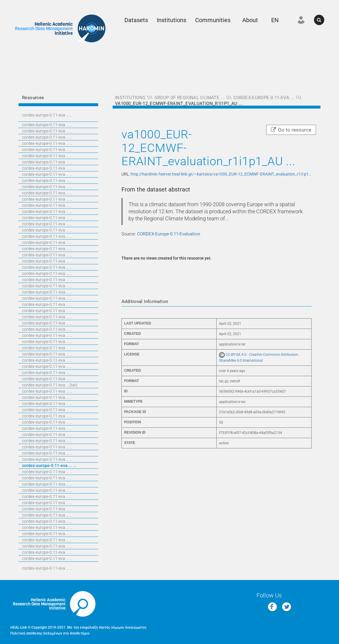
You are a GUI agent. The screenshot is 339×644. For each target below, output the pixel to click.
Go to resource (291, 130)
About (250, 20)
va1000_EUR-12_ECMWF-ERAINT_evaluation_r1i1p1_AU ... (179, 104)
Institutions (172, 20)
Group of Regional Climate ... (190, 98)
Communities (213, 20)
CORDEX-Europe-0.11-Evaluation (169, 234)
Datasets (136, 20)
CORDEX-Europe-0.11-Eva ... (264, 98)
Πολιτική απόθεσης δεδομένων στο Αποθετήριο (50, 633)
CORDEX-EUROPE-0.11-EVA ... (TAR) (50, 385)
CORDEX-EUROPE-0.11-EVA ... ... (47, 115)
